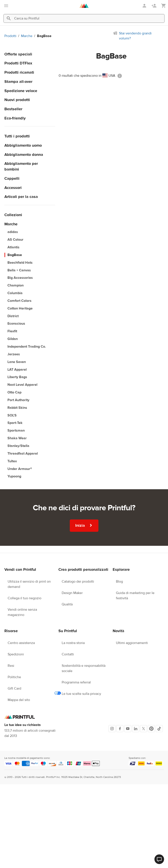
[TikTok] (159, 729)
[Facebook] (120, 729)
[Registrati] (154, 6)
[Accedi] (145, 6)
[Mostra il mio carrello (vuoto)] (164, 6)
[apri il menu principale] (6, 6)
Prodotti (10, 36)
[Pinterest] (151, 729)
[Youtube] (128, 729)
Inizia (84, 525)
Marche (27, 36)
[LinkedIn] (136, 729)
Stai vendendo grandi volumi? (135, 36)
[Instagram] (112, 729)
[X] (143, 729)
